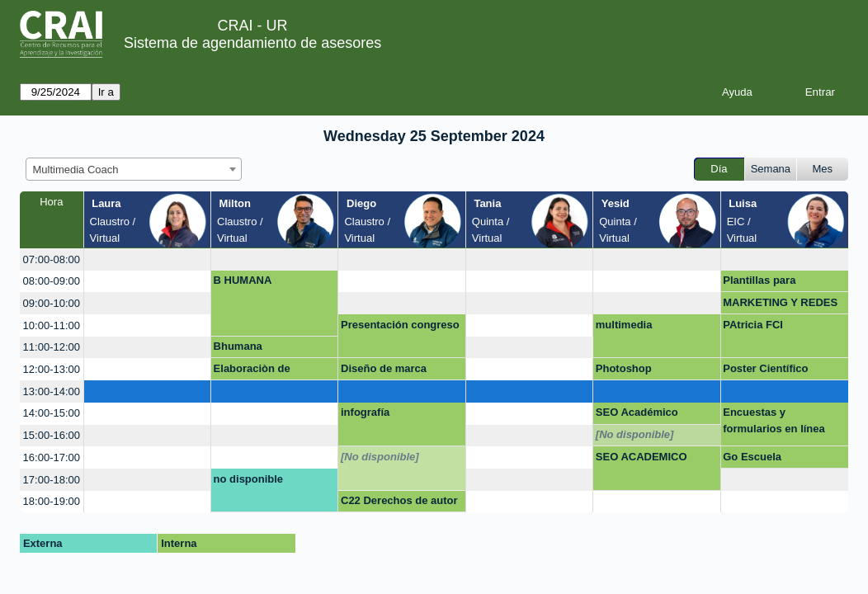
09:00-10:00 (52, 303)
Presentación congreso (400, 325)
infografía (365, 412)
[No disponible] (635, 434)
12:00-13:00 (52, 369)
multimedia (624, 325)
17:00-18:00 (52, 480)
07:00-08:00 (52, 259)
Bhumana (238, 346)
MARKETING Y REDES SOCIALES (780, 305)
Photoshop (624, 368)
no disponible (249, 479)
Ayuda (737, 92)
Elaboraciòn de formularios (252, 371)
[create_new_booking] (147, 259)
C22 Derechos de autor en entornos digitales (399, 503)
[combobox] (134, 169)
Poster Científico (765, 368)
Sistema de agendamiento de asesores (252, 43)
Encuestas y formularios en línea (774, 420)
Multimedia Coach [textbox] (76, 170)
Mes (823, 169)
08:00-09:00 (52, 281)
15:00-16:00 (52, 435)
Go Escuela (752, 457)
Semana (771, 169)
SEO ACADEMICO (642, 457)
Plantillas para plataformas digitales (776, 283)
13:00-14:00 (52, 391)
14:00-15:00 (52, 413)
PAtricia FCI (753, 325)
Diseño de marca (384, 368)
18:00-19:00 (52, 501)
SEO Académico (637, 412)
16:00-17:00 (52, 457)
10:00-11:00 (52, 325)
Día (719, 169)
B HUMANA (243, 280)
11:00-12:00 (52, 347)
